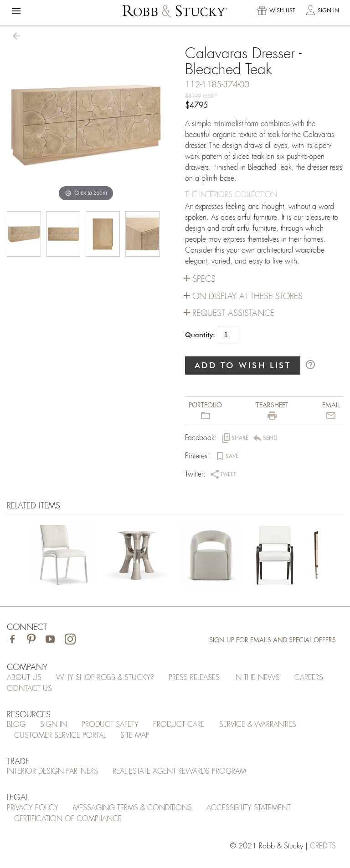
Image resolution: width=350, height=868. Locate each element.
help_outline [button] (310, 365)
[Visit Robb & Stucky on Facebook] (12, 640)
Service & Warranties (258, 725)
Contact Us (29, 689)
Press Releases (194, 678)
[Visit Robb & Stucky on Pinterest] (31, 640)
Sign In (54, 725)
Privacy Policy (33, 808)
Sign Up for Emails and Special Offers (273, 640)
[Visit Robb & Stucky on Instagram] (70, 640)
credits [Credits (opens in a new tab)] (323, 846)
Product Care (179, 725)
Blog (16, 725)
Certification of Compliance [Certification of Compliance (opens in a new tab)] (68, 819)
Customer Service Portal (60, 736)
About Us (24, 678)
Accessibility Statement (249, 808)
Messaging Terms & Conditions (132, 808)
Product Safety (110, 725)
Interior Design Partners (52, 772)
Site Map (135, 736)
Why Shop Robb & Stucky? (105, 678)
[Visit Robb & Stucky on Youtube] (50, 640)
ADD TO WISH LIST (243, 365)
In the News (257, 678)
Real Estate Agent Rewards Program (179, 772)
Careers (309, 678)
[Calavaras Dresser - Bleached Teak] (64, 556)
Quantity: (200, 335)
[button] (16, 11)
